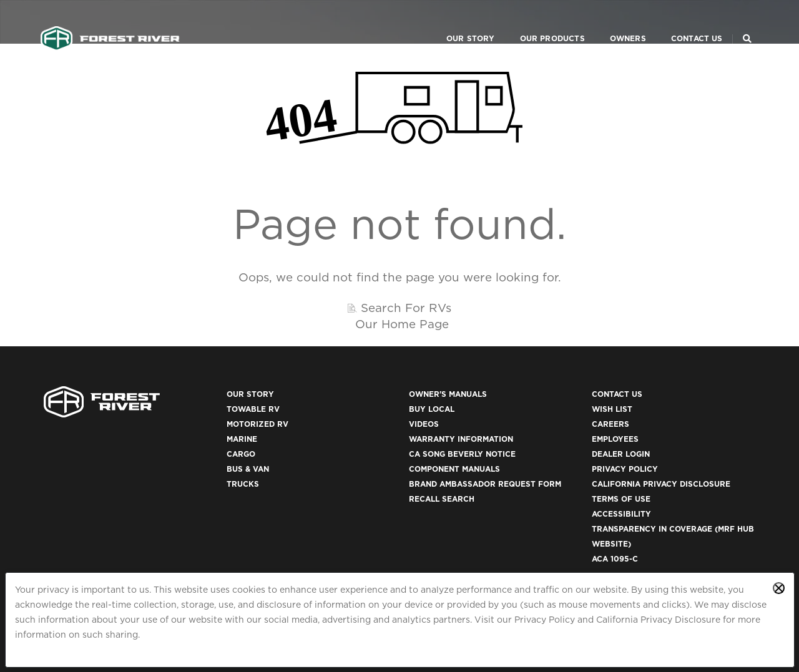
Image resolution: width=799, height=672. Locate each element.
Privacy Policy (545, 620)
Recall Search (442, 499)
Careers (610, 424)
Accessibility (621, 514)
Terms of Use (621, 499)
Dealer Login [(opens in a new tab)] (621, 454)
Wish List (612, 409)
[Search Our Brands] (747, 22)
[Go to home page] (110, 22)
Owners (612, 22)
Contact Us (681, 22)
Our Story (455, 22)
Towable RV (253, 409)
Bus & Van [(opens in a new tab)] (248, 469)
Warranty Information (461, 439)
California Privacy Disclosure (658, 620)
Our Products (537, 22)
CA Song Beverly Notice (462, 454)
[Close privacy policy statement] (779, 588)
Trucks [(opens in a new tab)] (243, 484)
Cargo (241, 454)
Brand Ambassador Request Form (485, 484)
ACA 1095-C (615, 559)
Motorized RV (257, 424)
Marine (242, 439)
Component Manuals (454, 469)
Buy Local (432, 409)
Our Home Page (402, 324)
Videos (424, 424)
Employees (615, 439)
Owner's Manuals (448, 394)
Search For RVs (406, 308)
